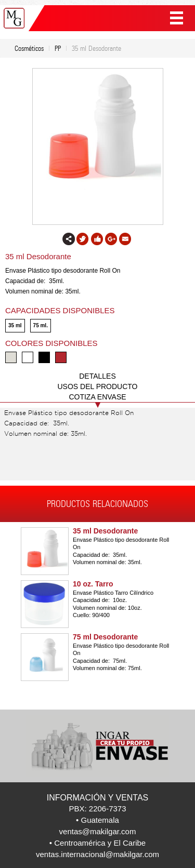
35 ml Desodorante (105, 531)
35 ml (15, 325)
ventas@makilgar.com (98, 831)
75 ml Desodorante (105, 637)
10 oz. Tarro (93, 584)
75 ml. (41, 325)
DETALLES (97, 376)
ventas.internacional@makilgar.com (97, 854)
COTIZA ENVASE (97, 397)
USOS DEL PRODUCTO (97, 386)
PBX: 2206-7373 (97, 809)
